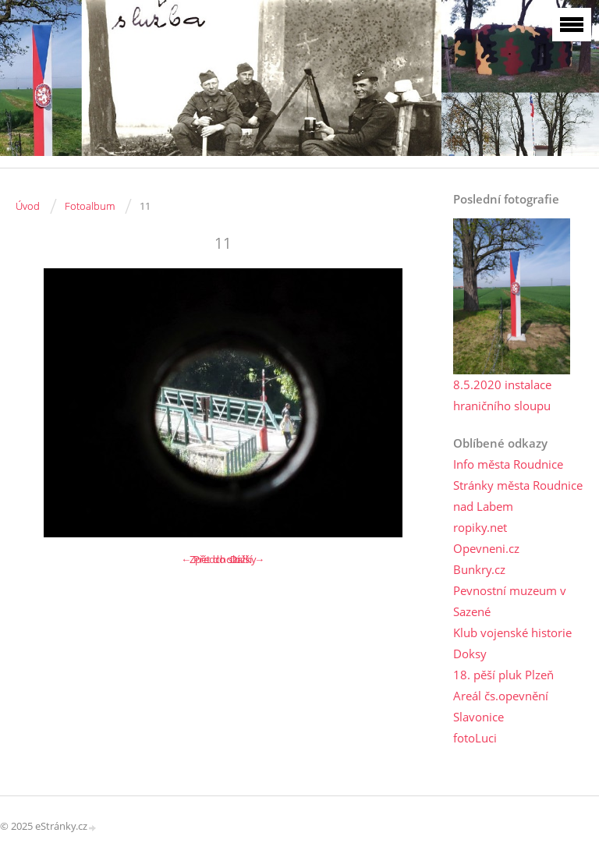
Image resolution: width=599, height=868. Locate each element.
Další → (247, 559)
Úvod (28, 206)
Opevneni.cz (486, 548)
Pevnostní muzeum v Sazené (510, 601)
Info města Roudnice (508, 464)
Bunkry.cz (479, 569)
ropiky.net (480, 527)
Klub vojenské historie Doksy (512, 643)
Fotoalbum (90, 206)
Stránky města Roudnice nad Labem (518, 496)
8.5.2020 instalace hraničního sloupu (502, 395)
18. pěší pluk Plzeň (503, 675)
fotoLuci (475, 738)
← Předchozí (210, 559)
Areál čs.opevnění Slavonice (501, 706)
